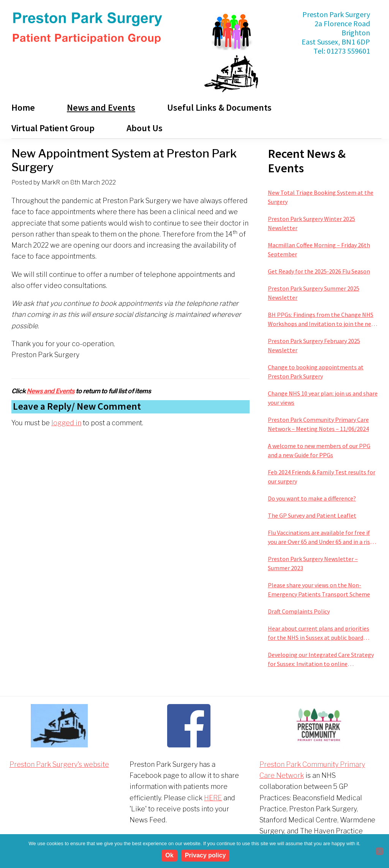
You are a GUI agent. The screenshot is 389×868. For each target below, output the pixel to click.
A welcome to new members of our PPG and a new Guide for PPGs (319, 450)
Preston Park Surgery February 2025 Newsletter (314, 345)
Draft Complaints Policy (299, 611)
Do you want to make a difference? (312, 498)
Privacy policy (206, 856)
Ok (170, 856)
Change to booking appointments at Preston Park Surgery (316, 372)
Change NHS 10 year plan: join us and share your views (323, 398)
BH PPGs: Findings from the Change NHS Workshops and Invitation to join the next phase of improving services (322, 320)
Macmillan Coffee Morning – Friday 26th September (319, 250)
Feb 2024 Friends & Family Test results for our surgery (322, 477)
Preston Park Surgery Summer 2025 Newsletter (314, 293)
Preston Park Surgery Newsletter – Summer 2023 (313, 563)
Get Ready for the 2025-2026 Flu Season (319, 271)
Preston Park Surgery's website (59, 764)
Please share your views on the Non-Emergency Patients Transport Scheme (319, 590)
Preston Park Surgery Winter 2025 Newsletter (312, 223)
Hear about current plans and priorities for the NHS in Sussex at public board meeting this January (319, 633)
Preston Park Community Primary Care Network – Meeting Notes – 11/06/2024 (318, 424)
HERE (213, 798)
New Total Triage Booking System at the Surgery (321, 197)
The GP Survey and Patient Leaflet (312, 515)
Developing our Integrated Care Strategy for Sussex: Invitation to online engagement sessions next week (321, 660)
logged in (66, 423)
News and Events (51, 391)
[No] (380, 852)
